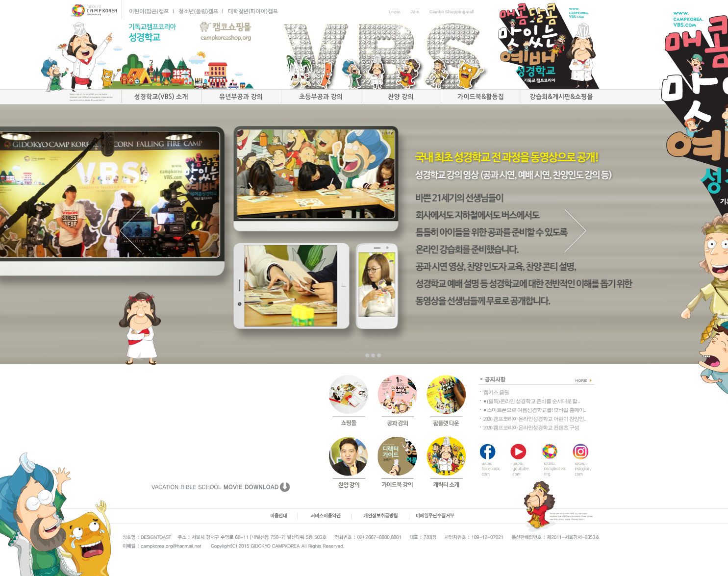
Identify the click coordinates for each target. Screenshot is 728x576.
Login (394, 12)
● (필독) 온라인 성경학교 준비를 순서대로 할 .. (532, 401)
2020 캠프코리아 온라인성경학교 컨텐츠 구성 (531, 427)
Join (415, 12)
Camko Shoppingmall (452, 12)
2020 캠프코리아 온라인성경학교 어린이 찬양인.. (535, 419)
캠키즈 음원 (496, 392)
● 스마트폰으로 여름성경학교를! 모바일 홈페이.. (535, 410)
